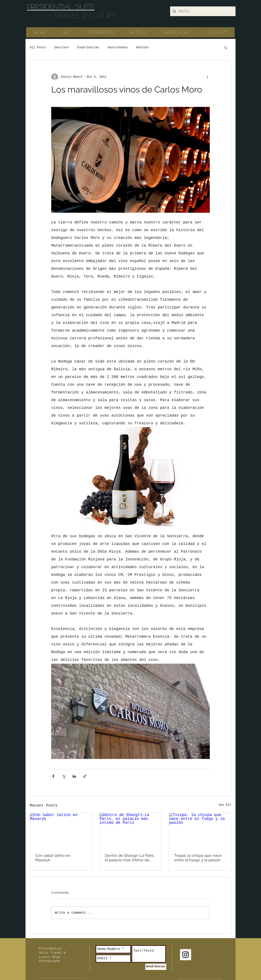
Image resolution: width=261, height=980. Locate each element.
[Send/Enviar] (156, 967)
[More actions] (207, 77)
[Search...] (202, 11)
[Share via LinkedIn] (74, 776)
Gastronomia (118, 47)
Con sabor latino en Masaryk (53, 858)
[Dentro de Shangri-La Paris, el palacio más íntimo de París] (131, 830)
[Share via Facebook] (53, 776)
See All (225, 805)
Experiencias (88, 47)
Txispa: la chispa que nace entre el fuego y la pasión (198, 858)
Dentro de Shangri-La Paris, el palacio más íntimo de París (130, 858)
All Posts (38, 47)
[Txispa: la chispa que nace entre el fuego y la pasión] (200, 830)
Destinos (62, 47)
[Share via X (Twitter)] (64, 776)
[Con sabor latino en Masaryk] (61, 830)
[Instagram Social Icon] (186, 955)
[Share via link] (85, 776)
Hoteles (142, 47)
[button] (226, 47)
